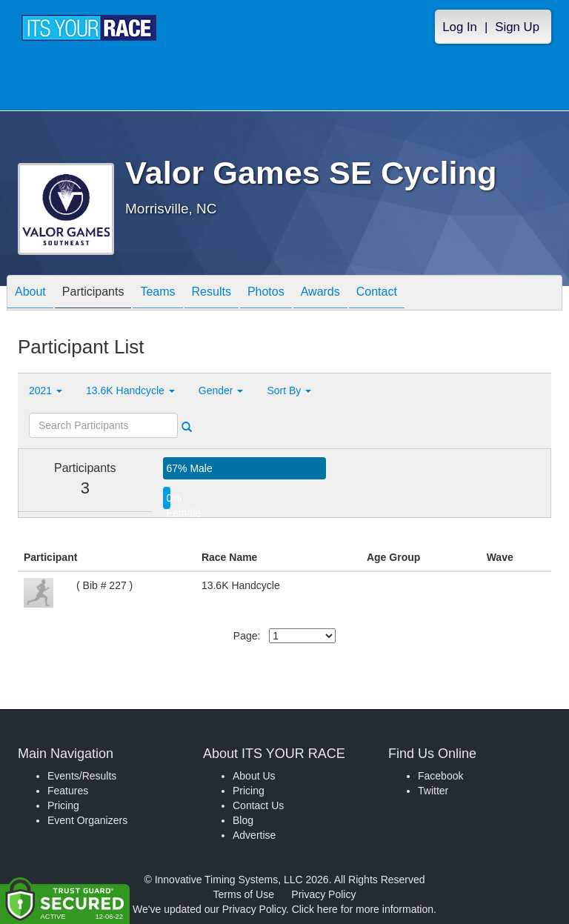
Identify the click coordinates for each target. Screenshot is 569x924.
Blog (243, 820)
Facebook (440, 776)
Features (68, 791)
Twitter (433, 791)
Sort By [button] (289, 390)
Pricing (63, 805)
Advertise (254, 835)
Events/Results (82, 776)
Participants (93, 294)
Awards (320, 294)
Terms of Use (244, 894)
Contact (377, 294)
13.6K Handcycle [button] (130, 390)
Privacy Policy (323, 894)
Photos (266, 294)
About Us (254, 776)
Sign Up (517, 27)
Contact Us (258, 805)
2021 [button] (46, 390)
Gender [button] (221, 390)
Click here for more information (363, 909)
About (30, 294)
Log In (460, 27)
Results (212, 294)
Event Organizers (87, 820)
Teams (157, 294)
